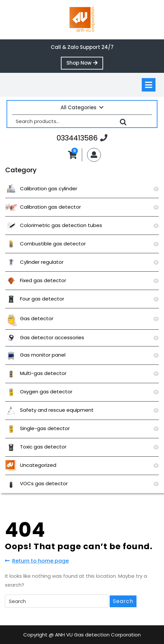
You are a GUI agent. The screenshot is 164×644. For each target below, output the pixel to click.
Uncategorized (31, 465)
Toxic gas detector (36, 447)
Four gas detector (35, 299)
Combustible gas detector (46, 244)
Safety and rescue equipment (49, 410)
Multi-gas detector (36, 373)
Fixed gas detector (36, 280)
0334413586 (82, 138)
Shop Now (85, 64)
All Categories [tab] (82, 107)
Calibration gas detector (43, 207)
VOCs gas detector (36, 483)
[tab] (149, 85)
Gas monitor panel (35, 355)
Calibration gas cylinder (41, 188)
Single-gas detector (37, 428)
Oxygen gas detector (39, 392)
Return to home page (37, 561)
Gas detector (29, 318)
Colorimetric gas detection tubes (54, 225)
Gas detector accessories (45, 337)
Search (123, 121)
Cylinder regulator (34, 262)
